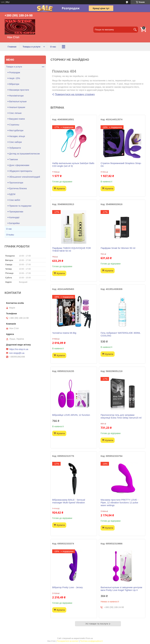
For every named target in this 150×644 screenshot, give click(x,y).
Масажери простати (19, 90)
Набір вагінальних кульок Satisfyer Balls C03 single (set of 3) (73, 165)
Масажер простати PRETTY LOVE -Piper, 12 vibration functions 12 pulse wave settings (119, 502)
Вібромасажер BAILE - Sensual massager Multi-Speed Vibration (69, 501)
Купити (61, 189)
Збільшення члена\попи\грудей (25, 177)
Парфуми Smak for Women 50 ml (118, 248)
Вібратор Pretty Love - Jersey (67, 587)
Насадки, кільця (17, 136)
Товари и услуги (14, 67)
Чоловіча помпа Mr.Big (64, 333)
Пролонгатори (16, 183)
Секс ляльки (15, 113)
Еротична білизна (18, 188)
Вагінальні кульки (18, 101)
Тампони (13, 159)
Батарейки (14, 223)
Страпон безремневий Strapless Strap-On (121, 165)
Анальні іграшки (17, 107)
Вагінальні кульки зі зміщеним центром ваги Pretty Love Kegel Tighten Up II (121, 589)
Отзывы (10, 235)
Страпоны (14, 125)
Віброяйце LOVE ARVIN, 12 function (71, 415)
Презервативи (16, 212)
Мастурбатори (16, 130)
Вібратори (14, 84)
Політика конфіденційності (91, 641)
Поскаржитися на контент (68, 641)
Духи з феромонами (19, 165)
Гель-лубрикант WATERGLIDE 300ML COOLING (120, 334)
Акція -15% (15, 78)
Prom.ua (89, 638)
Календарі (14, 217)
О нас (53, 47)
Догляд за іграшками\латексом (24, 154)
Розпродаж (15, 72)
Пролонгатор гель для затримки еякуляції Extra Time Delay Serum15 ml (121, 416)
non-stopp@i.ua (17, 353)
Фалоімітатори (16, 96)
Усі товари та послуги (97, 624)
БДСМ (12, 194)
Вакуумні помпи (17, 119)
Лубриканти (15, 148)
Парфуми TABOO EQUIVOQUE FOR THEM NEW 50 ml (71, 249)
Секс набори (15, 142)
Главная (12, 47)
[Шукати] (135, 30)
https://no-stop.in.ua (19, 349)
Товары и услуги (31, 47)
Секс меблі (15, 200)
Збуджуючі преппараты (21, 171)
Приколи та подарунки (20, 206)
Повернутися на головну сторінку (75, 94)
